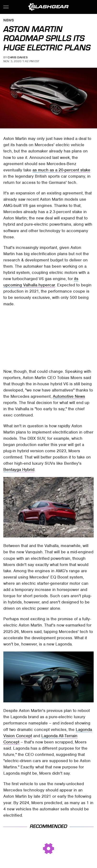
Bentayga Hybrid (19, 470)
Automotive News (69, 396)
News (9, 21)
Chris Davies (18, 57)
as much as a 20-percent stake (61, 170)
